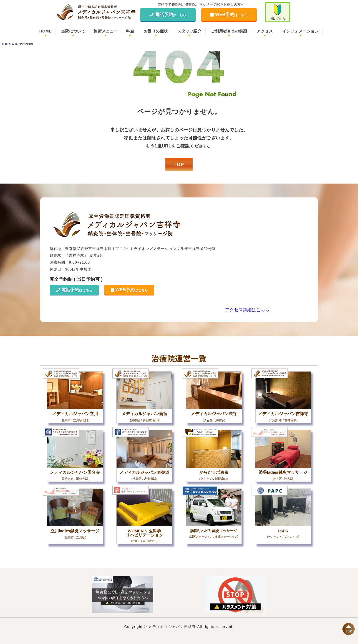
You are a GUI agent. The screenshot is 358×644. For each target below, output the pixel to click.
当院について (73, 31)
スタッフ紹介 (189, 31)
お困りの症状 (156, 31)
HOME (46, 31)
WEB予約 (229, 15)
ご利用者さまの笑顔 (229, 31)
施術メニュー (106, 31)
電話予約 (168, 15)
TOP (179, 165)
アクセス (265, 31)
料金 (130, 31)
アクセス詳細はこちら (247, 310)
